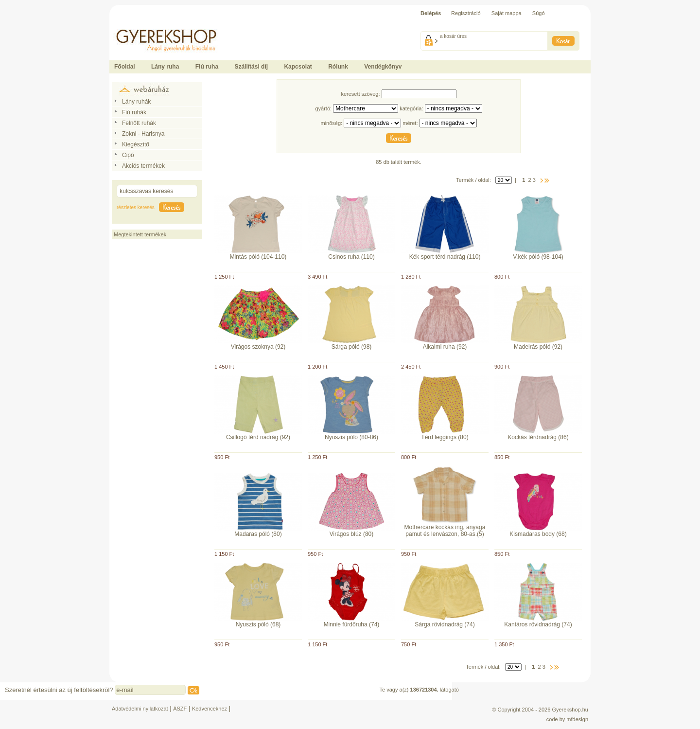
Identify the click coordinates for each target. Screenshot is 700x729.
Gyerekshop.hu (570, 710)
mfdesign (577, 719)
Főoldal (125, 67)
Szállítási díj (251, 67)
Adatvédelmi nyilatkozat (140, 709)
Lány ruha (165, 67)
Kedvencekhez (210, 709)
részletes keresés (136, 207)
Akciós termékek (143, 166)
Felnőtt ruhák (139, 123)
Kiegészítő (136, 144)
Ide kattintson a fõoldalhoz (140, 24)
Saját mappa (507, 13)
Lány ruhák (136, 102)
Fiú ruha (207, 67)
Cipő (128, 155)
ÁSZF (180, 709)
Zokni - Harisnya (143, 134)
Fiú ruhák (134, 112)
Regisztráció (466, 13)
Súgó (539, 13)
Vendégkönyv (383, 67)
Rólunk (338, 67)
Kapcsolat (298, 67)
